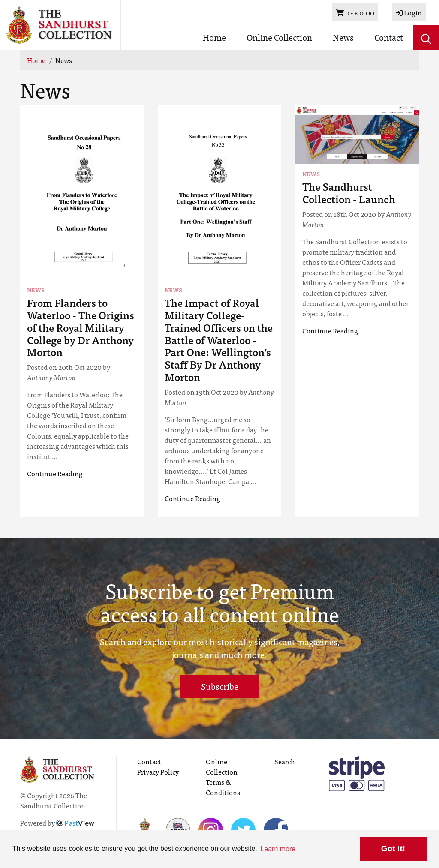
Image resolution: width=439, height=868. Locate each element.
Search (285, 761)
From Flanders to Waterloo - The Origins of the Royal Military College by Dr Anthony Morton (81, 327)
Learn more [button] (278, 849)
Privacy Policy (158, 772)
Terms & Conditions (223, 787)
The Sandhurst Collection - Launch (349, 192)
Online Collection (279, 37)
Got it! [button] (393, 848)
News (343, 37)
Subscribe (220, 686)
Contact (389, 37)
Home (214, 37)
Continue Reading (55, 473)
